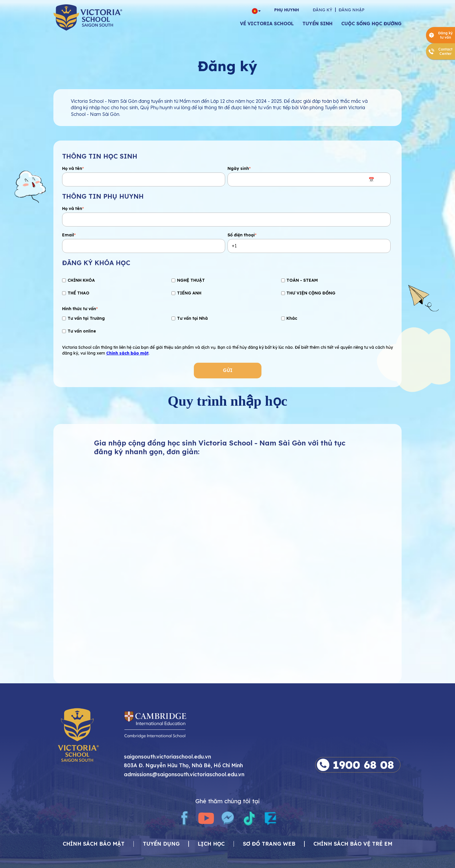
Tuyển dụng (161, 844)
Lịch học (211, 844)
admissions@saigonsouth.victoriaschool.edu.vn (184, 775)
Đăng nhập (352, 10)
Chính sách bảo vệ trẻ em (353, 844)
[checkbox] (226, 287)
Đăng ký (323, 10)
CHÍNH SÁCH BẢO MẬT (94, 844)
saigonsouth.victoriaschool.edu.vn (167, 757)
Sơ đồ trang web (269, 844)
